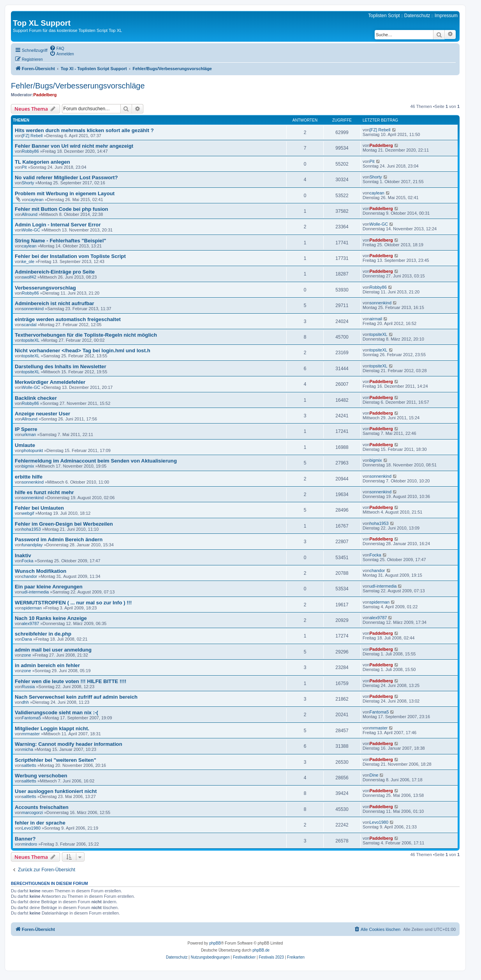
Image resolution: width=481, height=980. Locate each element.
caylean (36, 200)
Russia (28, 687)
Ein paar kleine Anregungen (49, 587)
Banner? (25, 839)
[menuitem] (57, 48)
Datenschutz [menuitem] (417, 16)
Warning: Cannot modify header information (69, 744)
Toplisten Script (384, 16)
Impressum (446, 16)
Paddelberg (45, 95)
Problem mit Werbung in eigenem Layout (65, 193)
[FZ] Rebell (32, 136)
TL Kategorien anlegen (42, 162)
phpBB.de (261, 950)
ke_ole (28, 261)
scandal (29, 325)
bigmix (28, 466)
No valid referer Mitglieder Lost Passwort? (66, 177)
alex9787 (31, 623)
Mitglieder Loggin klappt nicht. (52, 728)
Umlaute (25, 445)
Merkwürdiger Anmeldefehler (50, 382)
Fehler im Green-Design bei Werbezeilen (64, 524)
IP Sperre (26, 429)
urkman (29, 434)
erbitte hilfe (29, 477)
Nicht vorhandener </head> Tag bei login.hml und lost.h (83, 351)
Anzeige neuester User (42, 414)
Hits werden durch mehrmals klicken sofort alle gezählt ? (84, 130)
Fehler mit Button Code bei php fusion (62, 209)
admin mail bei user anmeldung (53, 650)
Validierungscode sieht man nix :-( (56, 712)
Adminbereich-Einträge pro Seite (55, 272)
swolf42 (29, 277)
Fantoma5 (32, 718)
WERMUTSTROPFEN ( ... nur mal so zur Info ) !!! (73, 603)
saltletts (29, 765)
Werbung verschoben (41, 776)
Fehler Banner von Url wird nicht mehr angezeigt (74, 146)
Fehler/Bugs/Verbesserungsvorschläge (78, 86)
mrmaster (31, 734)
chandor (30, 576)
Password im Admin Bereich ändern (59, 539)
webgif (28, 513)
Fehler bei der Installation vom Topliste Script (70, 256)
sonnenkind (33, 309)
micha (27, 749)
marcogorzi (32, 812)
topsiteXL (31, 340)
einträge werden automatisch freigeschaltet (68, 319)
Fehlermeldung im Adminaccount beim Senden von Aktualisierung (96, 461)
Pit (24, 167)
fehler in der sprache (40, 823)
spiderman (32, 608)
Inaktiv (23, 555)
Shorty (28, 183)
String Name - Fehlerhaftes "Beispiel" (61, 241)
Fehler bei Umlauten (39, 508)
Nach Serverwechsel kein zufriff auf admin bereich (76, 697)
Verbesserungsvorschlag (45, 288)
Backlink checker (36, 398)
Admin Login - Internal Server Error (58, 225)
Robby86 (30, 151)
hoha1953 (31, 529)
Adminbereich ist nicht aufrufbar (55, 303)
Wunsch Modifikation (41, 571)
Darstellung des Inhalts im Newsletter (61, 366)
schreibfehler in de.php (43, 634)
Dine (374, 775)
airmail (376, 319)
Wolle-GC (31, 230)
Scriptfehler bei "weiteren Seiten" (55, 760)
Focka (28, 561)
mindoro (30, 844)
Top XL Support (42, 23)
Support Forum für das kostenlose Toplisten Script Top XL (67, 30)
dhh (25, 702)
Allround (30, 214)
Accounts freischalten (42, 807)
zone (26, 655)
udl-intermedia (35, 592)
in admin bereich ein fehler (47, 665)
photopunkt (32, 450)
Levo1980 (31, 828)
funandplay (32, 545)
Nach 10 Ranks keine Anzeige (51, 618)
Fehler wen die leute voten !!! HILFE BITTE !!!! (70, 681)
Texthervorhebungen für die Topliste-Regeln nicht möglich (86, 335)
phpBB (215, 943)
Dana (27, 639)
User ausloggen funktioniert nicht (56, 791)
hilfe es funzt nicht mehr (44, 492)
